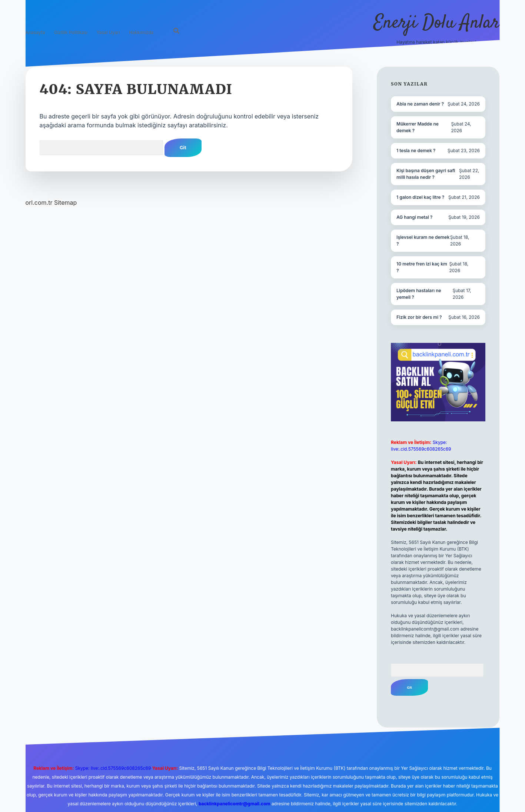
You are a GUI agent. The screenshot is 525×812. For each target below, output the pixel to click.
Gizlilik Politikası (71, 32)
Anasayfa (35, 32)
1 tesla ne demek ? (416, 151)
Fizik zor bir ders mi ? (419, 317)
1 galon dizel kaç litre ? (420, 197)
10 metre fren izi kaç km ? (422, 267)
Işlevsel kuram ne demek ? (423, 240)
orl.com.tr (39, 203)
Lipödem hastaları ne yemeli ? (419, 294)
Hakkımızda (141, 32)
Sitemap (65, 203)
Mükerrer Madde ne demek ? (418, 127)
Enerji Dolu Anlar (437, 23)
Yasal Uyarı (108, 32)
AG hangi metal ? (414, 217)
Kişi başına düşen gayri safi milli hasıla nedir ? (426, 174)
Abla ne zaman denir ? (420, 104)
